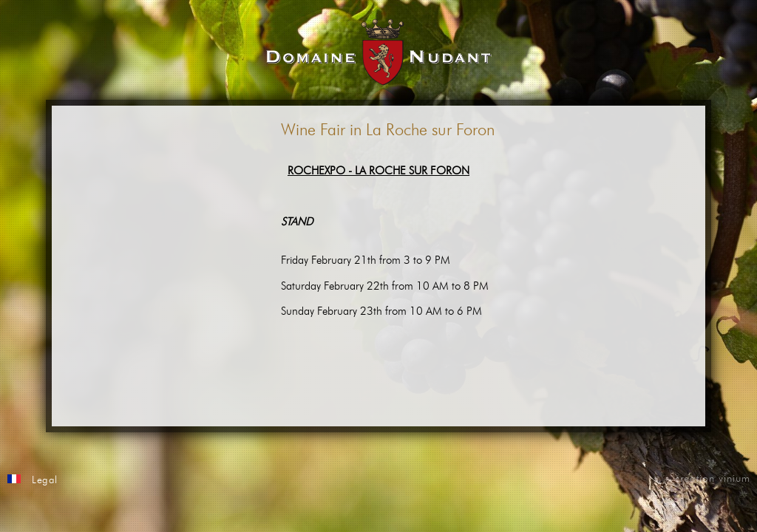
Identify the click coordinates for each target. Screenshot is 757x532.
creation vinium (713, 479)
